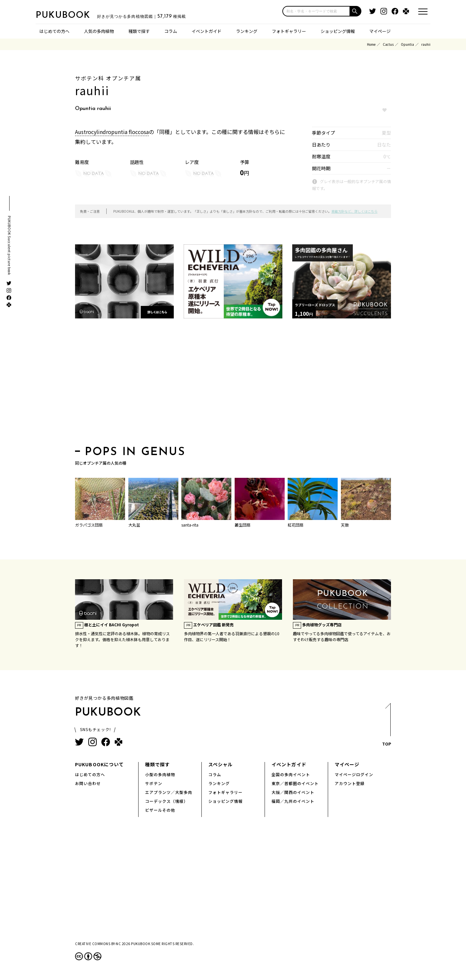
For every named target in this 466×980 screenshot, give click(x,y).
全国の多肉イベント (291, 774)
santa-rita (190, 525)
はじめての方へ (54, 31)
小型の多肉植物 (160, 774)
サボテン (154, 783)
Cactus (388, 44)
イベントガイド (207, 31)
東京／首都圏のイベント (295, 783)
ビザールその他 (160, 810)
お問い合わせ (88, 783)
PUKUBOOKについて (99, 764)
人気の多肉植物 (99, 31)
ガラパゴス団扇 (89, 525)
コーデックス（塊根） (167, 801)
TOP (386, 727)
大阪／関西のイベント (293, 792)
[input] (316, 11)
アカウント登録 (350, 783)
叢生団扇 (243, 525)
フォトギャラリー (289, 31)
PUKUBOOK (68, 15)
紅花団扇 (296, 525)
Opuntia (407, 44)
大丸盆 (134, 525)
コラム (171, 31)
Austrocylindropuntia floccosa (112, 132)
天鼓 (345, 525)
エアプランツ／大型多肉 (169, 792)
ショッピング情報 (338, 31)
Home (371, 44)
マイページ (380, 31)
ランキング (247, 31)
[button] (356, 11)
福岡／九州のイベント (293, 801)
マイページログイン (354, 774)
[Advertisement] (233, 384)
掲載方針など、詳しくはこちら (354, 211)
